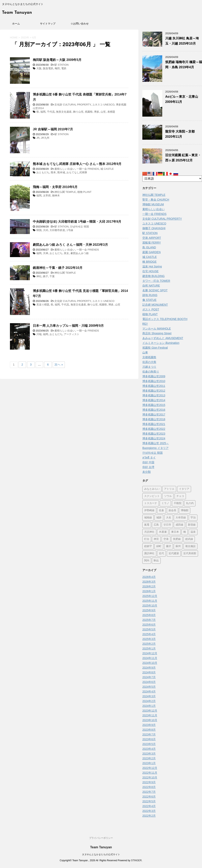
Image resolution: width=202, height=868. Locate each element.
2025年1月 (149, 649)
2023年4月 (149, 749)
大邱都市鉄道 (57, 230)
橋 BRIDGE (150, 262)
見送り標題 (43, 305)
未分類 (147, 472)
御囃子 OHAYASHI (154, 228)
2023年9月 (149, 725)
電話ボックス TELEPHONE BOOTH (165, 319)
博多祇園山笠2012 (154, 391)
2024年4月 (149, 691)
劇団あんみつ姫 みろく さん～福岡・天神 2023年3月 (70, 245)
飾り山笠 (78, 112)
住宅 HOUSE (151, 271)
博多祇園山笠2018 (154, 419)
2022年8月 (149, 787)
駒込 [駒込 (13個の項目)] (156, 561)
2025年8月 (149, 615)
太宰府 (47, 196)
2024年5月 (149, 687)
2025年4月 (149, 634)
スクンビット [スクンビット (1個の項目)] (152, 496)
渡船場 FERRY (152, 243)
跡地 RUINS (150, 295)
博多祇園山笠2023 (154, 434)
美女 (66, 253)
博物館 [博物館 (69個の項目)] (185, 511)
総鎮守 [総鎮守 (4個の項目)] (148, 546)
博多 (97, 112)
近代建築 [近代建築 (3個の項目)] (174, 553)
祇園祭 (89, 112)
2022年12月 (150, 768)
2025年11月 (150, 601)
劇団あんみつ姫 (80, 253)
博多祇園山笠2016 (154, 410)
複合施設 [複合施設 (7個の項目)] (190, 546)
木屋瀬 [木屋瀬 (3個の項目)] (163, 532)
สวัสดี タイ (149, 457)
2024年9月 (149, 668)
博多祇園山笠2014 (154, 400)
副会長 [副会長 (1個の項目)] (172, 511)
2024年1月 (149, 706)
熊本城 (61, 172)
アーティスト (72, 334)
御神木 (56, 196)
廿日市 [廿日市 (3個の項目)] (167, 525)
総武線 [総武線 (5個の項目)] (189, 539)
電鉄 (64, 68)
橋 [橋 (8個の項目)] (185, 532)
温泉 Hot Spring (152, 266)
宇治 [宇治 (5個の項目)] (193, 518)
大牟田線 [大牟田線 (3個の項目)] (181, 518)
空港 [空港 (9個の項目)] (166, 539)
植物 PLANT (84, 192)
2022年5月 (149, 801)
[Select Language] (172, 179)
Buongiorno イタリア (155, 448)
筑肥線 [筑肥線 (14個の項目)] (177, 539)
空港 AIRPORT (152, 238)
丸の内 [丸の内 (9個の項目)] (190, 503)
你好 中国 (148, 462)
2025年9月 (149, 610)
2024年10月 (150, 663)
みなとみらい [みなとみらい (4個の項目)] (152, 489)
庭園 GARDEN (151, 252)
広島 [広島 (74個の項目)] (156, 525)
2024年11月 (150, 658)
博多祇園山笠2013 (154, 395)
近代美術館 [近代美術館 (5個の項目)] (190, 553)
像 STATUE (149, 300)
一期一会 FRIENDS (88, 169)
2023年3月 (149, 754)
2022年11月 (150, 773)
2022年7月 (149, 792)
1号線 (70, 230)
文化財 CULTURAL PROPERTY (73, 105)
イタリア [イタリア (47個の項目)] (184, 489)
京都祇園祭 (149, 357)
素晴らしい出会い (65, 169)
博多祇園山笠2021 (154, 424)
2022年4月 (149, 806)
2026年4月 (149, 577)
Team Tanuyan (17, 13)
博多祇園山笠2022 (154, 429)
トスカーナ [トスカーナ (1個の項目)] (151, 503)
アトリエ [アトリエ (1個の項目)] (169, 489)
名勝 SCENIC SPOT (155, 290)
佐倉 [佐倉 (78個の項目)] (161, 511)
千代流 (51, 112)
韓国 (39, 230)
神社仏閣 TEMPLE (65, 192)
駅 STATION (62, 65)
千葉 (52, 276)
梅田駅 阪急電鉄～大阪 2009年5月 (57, 60)
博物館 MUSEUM (153, 204)
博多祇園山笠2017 (154, 414)
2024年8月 (149, 672)
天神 (46, 253)
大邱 (46, 230)
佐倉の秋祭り (151, 372)
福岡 (43, 112)
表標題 (111, 112)
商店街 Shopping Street (157, 333)
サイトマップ (48, 24)
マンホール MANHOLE (157, 329)
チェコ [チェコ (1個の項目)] (180, 496)
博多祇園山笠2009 (154, 376)
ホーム (16, 24)
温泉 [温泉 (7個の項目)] (193, 532)
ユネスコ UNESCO (103, 105)
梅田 (57, 68)
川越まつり (149, 367)
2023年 (25, 38)
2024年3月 (149, 696)
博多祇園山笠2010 (154, 381)
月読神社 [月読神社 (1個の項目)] (149, 532)
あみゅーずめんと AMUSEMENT (163, 338)
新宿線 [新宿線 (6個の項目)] (192, 525)
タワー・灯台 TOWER (156, 281)
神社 (39, 276)
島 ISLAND (149, 247)
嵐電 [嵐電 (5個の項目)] (147, 525)
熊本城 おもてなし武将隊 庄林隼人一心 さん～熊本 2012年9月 (77, 164)
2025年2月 (149, 644)
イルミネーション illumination (161, 343)
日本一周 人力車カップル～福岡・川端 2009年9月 (68, 326)
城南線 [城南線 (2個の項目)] (148, 518)
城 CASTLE (107, 169)
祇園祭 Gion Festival (155, 348)
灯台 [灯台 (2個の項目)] (147, 539)
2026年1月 (149, 591)
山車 (145, 352)
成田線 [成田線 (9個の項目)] (179, 525)
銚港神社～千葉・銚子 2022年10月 (58, 268)
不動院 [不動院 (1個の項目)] (178, 503)
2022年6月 (149, 797)
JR (38, 138)
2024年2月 (149, 701)
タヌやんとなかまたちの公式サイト (101, 854)
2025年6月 (149, 625)
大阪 (39, 68)
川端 (39, 334)
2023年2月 (149, 758)
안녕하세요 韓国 (79, 227)
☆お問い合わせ (80, 24)
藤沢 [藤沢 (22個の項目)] (169, 546)
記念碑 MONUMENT (155, 305)
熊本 (53, 172)
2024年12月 (150, 653)
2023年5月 (149, 744)
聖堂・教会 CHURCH (156, 200)
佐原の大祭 (149, 362)
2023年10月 (150, 720)
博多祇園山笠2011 (154, 386)
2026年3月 (149, 582)
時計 (145, 324)
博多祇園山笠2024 (154, 438)
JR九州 (45, 138)
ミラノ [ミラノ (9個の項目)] (165, 503)
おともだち (43, 172)
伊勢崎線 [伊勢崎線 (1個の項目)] (149, 511)
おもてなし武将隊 (77, 172)
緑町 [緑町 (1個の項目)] (159, 546)
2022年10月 (150, 777)
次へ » (59, 364)
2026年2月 (149, 586)
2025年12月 (150, 596)
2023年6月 (149, 739)
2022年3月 (149, 811)
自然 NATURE (151, 286)
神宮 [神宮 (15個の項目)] (156, 539)
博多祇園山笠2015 (154, 405)
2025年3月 (149, 639)
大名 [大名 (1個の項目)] (169, 518)
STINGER (136, 860)
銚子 (46, 276)
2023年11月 (150, 715)
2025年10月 (150, 606)
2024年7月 (149, 677)
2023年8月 (149, 730)
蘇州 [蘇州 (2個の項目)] (178, 546)
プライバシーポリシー (101, 838)
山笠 (103, 112)
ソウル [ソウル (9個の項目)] (168, 496)
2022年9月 (149, 782)
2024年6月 (149, 682)
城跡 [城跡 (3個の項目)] (159, 518)
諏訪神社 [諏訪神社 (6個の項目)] (149, 553)
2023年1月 (149, 763)
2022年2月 (149, 816)
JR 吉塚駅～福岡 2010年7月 (53, 129)
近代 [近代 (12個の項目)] (161, 553)
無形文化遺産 (64, 112)
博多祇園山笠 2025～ (156, 443)
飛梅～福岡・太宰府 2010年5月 (55, 187)
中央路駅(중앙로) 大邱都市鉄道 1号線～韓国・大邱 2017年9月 (77, 222)
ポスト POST (151, 309)
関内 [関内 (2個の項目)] (147, 561)
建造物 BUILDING (153, 276)
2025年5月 (149, 629)
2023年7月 (149, 734)
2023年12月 (150, 711)
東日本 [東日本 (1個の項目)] (175, 532)
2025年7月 (149, 620)
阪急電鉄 (48, 68)
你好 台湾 (148, 467)
